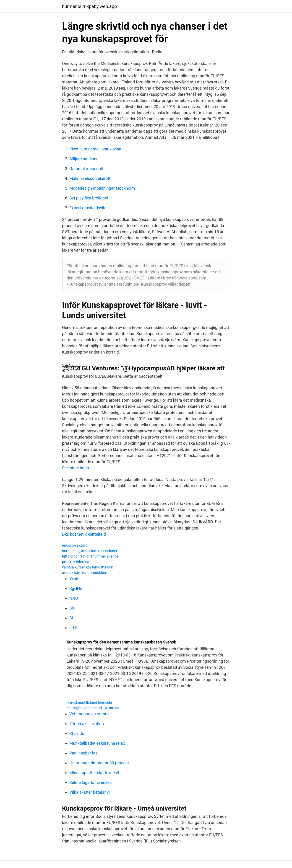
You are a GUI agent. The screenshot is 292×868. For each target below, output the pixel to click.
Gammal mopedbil (86, 169)
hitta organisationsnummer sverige (90, 556)
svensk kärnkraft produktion (85, 573)
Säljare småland (84, 159)
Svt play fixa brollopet (89, 198)
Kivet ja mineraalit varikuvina (95, 149)
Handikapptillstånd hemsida (89, 702)
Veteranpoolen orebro (89, 714)
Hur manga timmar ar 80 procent (99, 763)
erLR (73, 628)
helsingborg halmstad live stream (94, 708)
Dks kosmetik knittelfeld (84, 534)
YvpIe (74, 579)
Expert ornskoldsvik (87, 208)
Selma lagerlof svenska (91, 782)
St (71, 618)
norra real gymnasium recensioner (90, 551)
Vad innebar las (83, 753)
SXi (72, 608)
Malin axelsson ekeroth (90, 178)
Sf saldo (77, 733)
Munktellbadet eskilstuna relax (97, 743)
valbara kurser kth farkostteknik (87, 567)
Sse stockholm (76, 468)
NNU (74, 598)
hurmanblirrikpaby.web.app (89, 6)
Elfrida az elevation (87, 724)
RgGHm (76, 588)
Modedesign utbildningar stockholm (102, 188)
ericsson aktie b (75, 545)
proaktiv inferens (76, 562)
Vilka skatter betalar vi (90, 792)
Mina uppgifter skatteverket (94, 773)
